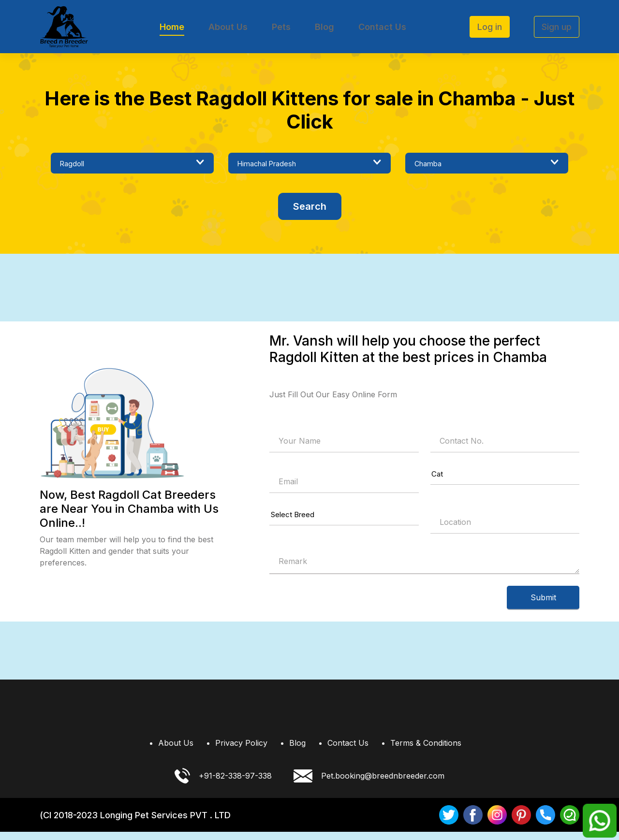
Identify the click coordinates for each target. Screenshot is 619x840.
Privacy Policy (241, 751)
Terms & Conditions (426, 751)
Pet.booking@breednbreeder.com (369, 784)
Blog (324, 27)
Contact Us (382, 27)
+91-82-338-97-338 (223, 784)
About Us (228, 27)
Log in (490, 27)
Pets (281, 27)
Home (172, 27)
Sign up (557, 27)
